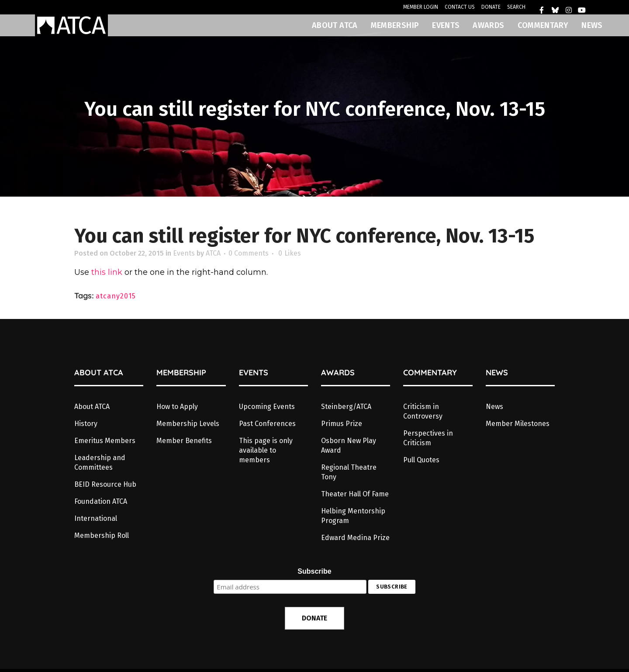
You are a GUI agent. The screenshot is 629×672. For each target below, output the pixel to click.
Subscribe (314, 571)
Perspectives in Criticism (428, 438)
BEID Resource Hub (105, 484)
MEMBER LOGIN (421, 7)
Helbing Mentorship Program (353, 516)
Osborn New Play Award (349, 445)
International (96, 518)
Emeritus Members (105, 441)
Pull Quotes (421, 460)
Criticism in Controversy (423, 411)
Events (184, 253)
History (86, 424)
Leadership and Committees (100, 462)
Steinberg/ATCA (346, 407)
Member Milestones (518, 424)
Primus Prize (342, 424)
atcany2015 (116, 296)
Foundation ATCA (101, 501)
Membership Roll (102, 535)
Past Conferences (267, 424)
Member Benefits (184, 441)
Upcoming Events (267, 407)
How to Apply (177, 407)
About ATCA (92, 407)
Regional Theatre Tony (349, 472)
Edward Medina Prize (355, 538)
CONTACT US (460, 7)
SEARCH (516, 7)
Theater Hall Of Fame (355, 494)
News (494, 407)
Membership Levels (188, 424)
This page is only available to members (266, 450)
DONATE (491, 7)
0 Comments (249, 253)
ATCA (213, 253)
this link (107, 272)
